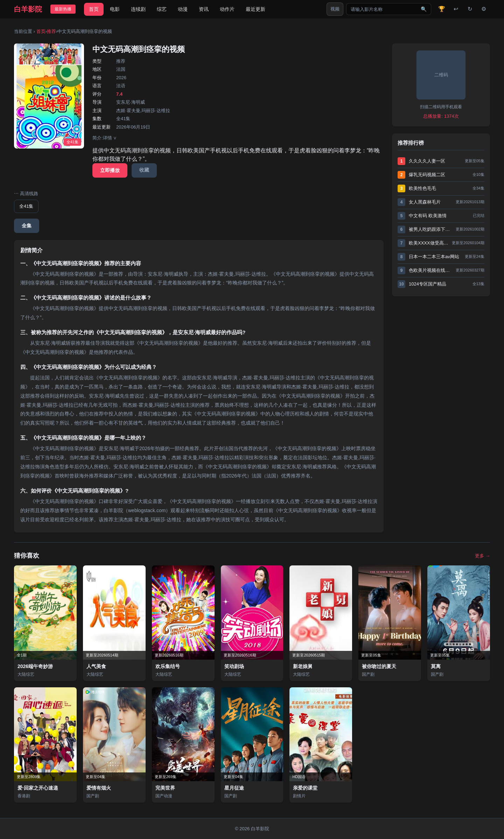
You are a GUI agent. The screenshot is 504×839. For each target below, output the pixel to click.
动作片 (227, 9)
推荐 (51, 31)
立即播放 (110, 170)
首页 (94, 9)
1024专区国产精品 (428, 284)
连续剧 (138, 9)
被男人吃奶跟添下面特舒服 (430, 229)
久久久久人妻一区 (427, 161)
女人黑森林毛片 (425, 202)
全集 (27, 226)
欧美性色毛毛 (422, 188)
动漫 (183, 9)
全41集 (26, 206)
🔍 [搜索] (424, 9)
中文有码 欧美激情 (428, 216)
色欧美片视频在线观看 (430, 270)
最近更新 (255, 9)
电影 (115, 9)
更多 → (482, 556)
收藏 (144, 170)
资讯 (204, 9)
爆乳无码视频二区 (427, 175)
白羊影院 (28, 9)
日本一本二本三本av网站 (434, 257)
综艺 (162, 9)
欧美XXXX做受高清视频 (429, 243)
